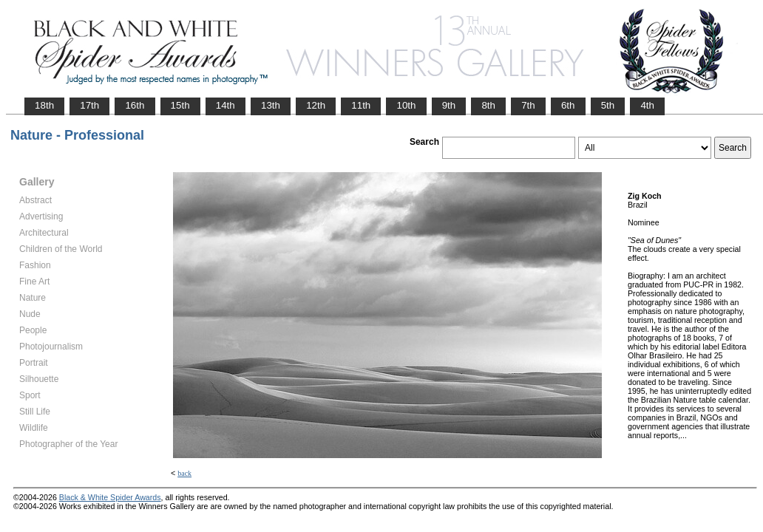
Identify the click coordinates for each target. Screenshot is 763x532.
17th (89, 105)
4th (647, 105)
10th (406, 105)
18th (44, 105)
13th (271, 105)
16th (135, 105)
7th (528, 105)
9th (449, 105)
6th (568, 105)
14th (225, 105)
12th (316, 105)
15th (180, 105)
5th (608, 105)
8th (488, 105)
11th (361, 105)
